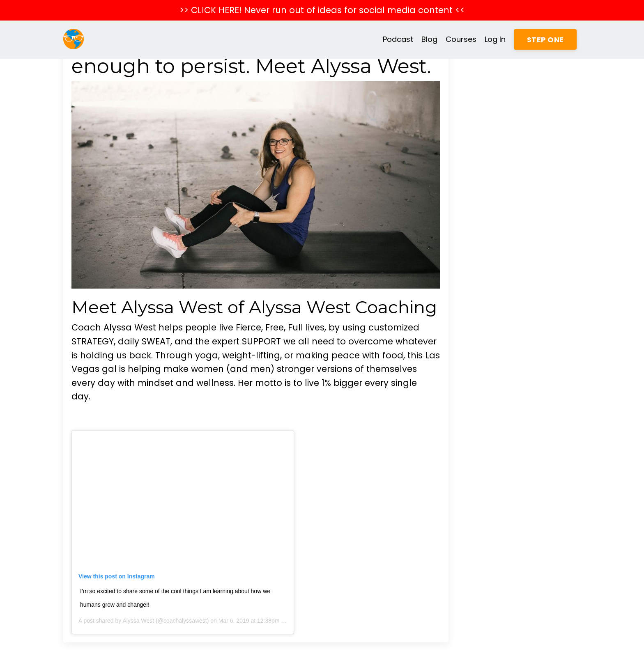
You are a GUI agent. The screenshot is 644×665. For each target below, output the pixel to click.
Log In (495, 39)
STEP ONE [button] (545, 40)
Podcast (398, 39)
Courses (461, 39)
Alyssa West (138, 621)
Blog (429, 39)
